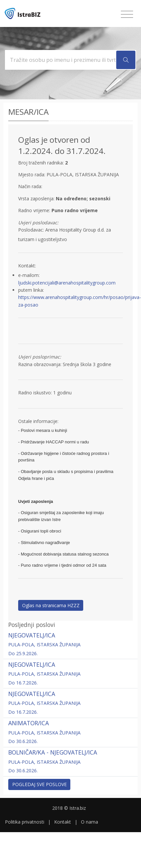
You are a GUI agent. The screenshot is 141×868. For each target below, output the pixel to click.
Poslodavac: (31, 230)
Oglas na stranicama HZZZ (51, 605)
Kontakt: (27, 266)
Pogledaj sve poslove (39, 784)
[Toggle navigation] (127, 14)
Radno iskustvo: (35, 393)
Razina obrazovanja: (40, 364)
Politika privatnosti (25, 822)
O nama (89, 822)
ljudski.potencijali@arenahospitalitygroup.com (67, 283)
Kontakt (63, 822)
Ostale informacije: (38, 421)
